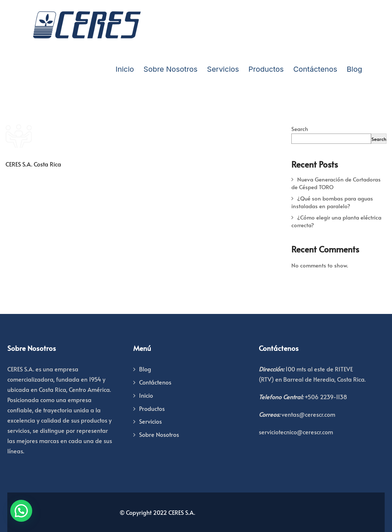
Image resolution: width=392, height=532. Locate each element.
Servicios (223, 69)
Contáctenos (315, 69)
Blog (354, 69)
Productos (266, 69)
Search (300, 129)
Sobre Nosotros (170, 69)
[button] (21, 511)
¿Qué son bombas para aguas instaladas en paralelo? (332, 202)
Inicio (125, 69)
